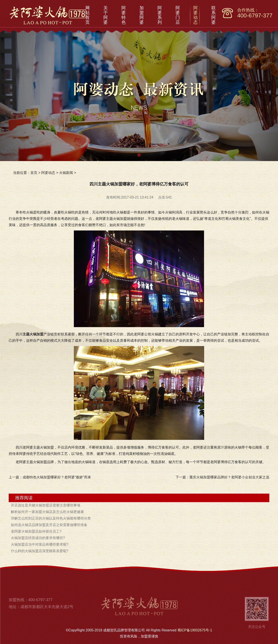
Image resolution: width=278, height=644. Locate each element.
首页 (34, 173)
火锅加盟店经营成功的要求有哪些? (38, 538)
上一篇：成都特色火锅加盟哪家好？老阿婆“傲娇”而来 (50, 477)
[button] (139, 155)
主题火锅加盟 (33, 334)
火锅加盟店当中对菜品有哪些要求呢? (40, 544)
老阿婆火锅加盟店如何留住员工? (36, 531)
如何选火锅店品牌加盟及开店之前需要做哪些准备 (49, 525)
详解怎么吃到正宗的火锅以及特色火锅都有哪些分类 (51, 518)
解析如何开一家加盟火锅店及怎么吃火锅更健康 (47, 512)
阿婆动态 (48, 173)
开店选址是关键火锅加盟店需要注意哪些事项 (46, 505)
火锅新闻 (66, 173)
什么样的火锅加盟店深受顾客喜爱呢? (40, 551)
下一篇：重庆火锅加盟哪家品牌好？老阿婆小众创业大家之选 (222, 477)
